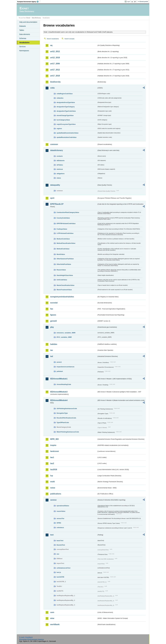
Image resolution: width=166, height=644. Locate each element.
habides (54, 344)
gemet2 (53, 321)
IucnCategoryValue (63, 120)
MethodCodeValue (63, 249)
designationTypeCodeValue (66, 111)
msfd (52, 482)
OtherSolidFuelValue (64, 264)
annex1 (59, 362)
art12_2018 (55, 58)
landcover (55, 451)
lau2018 (54, 470)
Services (22, 47)
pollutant (60, 371)
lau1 (52, 457)
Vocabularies (24, 43)
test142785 (60, 577)
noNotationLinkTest (63, 568)
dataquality (55, 185)
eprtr (52, 198)
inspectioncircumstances (65, 367)
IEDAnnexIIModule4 (59, 400)
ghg (52, 327)
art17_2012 (55, 70)
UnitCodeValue (62, 280)
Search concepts (69, 39)
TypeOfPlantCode (63, 422)
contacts (60, 156)
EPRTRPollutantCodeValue (66, 223)
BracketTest (61, 545)
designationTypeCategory (66, 107)
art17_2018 (55, 76)
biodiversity (55, 82)
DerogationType (62, 413)
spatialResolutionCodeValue (67, 137)
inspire (53, 445)
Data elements (25, 34)
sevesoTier (60, 518)
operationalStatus (63, 506)
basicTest (60, 541)
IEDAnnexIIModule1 (59, 379)
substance (60, 528)
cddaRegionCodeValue (65, 94)
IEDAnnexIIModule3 (59, 392)
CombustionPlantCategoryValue (68, 212)
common (54, 144)
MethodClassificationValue (66, 243)
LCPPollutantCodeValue (65, 233)
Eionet (28, 18)
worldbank (55, 624)
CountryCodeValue (63, 218)
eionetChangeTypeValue (65, 115)
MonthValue (61, 254)
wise (52, 618)
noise (53, 488)
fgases (53, 315)
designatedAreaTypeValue (66, 102)
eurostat (54, 303)
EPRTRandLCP (57, 204)
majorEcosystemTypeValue (66, 124)
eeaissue (60, 169)
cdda (52, 88)
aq (51, 45)
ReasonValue (61, 270)
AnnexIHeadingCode (64, 384)
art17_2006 (55, 64)
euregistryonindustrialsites (62, 297)
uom (52, 612)
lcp (52, 476)
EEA (29, 2)
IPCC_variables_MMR (64, 337)
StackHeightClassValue (65, 275)
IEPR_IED (54, 439)
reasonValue (61, 511)
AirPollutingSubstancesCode (67, 409)
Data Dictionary (36, 18)
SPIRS (59, 523)
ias (52, 350)
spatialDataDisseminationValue (67, 133)
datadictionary (57, 150)
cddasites (60, 98)
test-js (59, 572)
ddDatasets (61, 161)
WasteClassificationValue (65, 285)
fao (52, 309)
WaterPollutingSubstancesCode (68, 432)
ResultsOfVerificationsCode (66, 418)
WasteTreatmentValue (64, 290)
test (52, 535)
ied (52, 356)
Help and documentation (28, 22)
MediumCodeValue (63, 239)
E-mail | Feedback (26, 637)
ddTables (60, 165)
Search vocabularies (53, 39)
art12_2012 (55, 51)
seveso (53, 500)
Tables (22, 30)
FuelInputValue (62, 229)
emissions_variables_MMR (66, 333)
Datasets (23, 26)
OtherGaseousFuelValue (65, 259)
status (59, 178)
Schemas (23, 38)
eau (58, 554)
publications (56, 494)
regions (59, 129)
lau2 (52, 463)
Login (128, 2)
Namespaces (24, 51)
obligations (61, 174)
